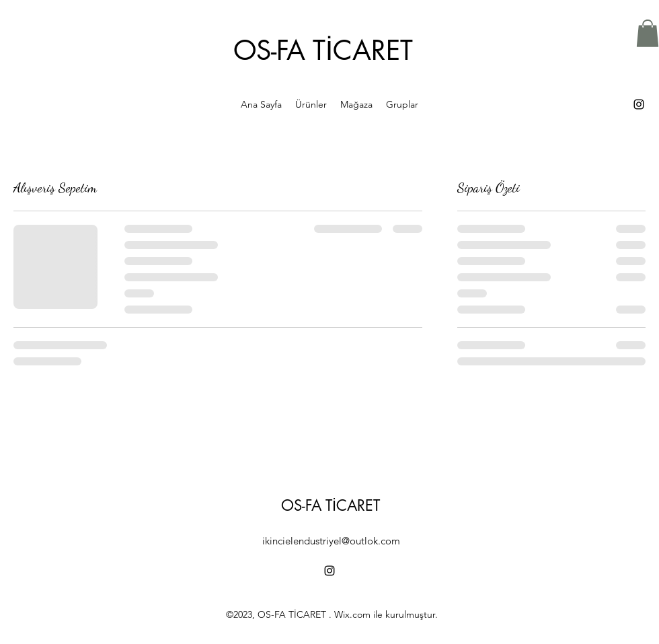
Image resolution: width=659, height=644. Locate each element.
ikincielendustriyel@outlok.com (331, 541)
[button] (648, 33)
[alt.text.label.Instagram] (639, 104)
